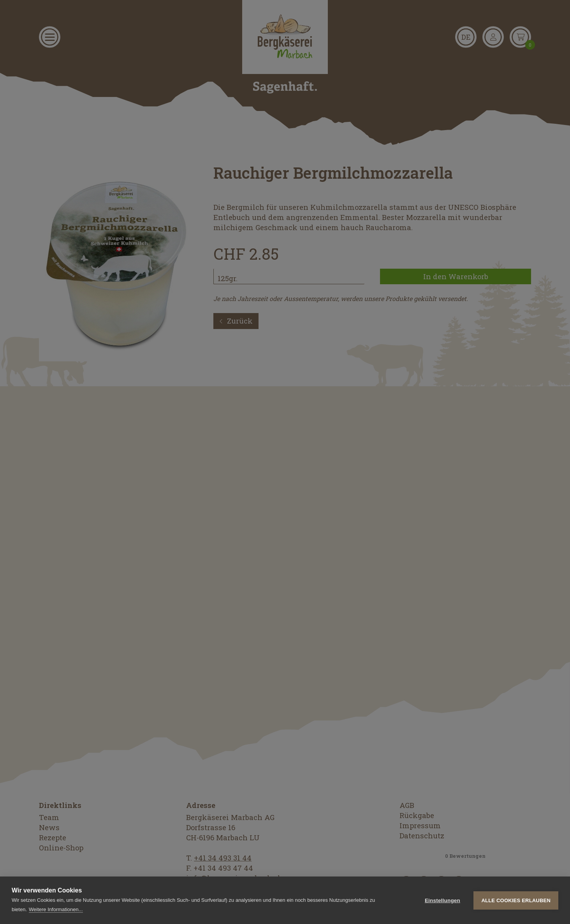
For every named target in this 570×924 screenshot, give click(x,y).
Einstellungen (442, 900)
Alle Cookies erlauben (516, 900)
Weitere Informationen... (56, 909)
